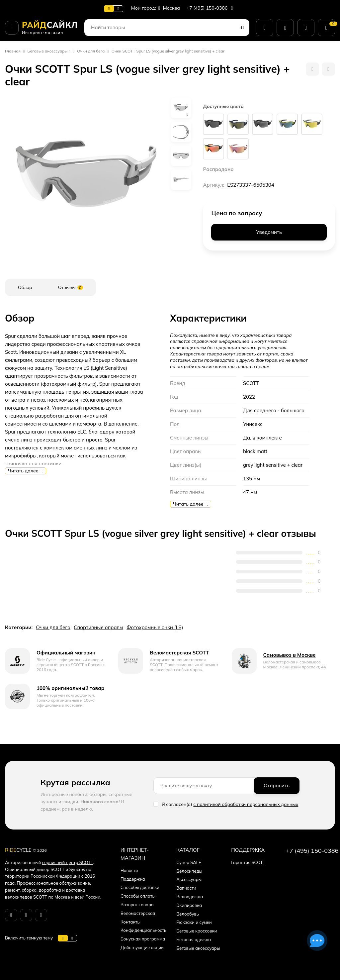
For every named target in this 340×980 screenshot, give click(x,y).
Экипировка (189, 905)
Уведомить (269, 232)
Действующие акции (142, 947)
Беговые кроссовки (197, 931)
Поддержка (133, 879)
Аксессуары (189, 879)
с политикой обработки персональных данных (246, 804)
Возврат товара (137, 905)
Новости (129, 870)
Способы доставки (140, 887)
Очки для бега (91, 51)
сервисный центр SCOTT (68, 862)
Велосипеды (189, 871)
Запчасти (186, 888)
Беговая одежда (194, 939)
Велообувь (188, 914)
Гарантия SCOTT (248, 862)
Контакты (130, 922)
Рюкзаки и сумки (194, 922)
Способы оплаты (138, 896)
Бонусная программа (143, 939)
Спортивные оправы (98, 627)
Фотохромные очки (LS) (155, 627)
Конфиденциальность (143, 930)
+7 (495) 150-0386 (211, 8)
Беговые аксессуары (48, 51)
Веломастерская (138, 913)
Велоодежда (190, 897)
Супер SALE (189, 862)
